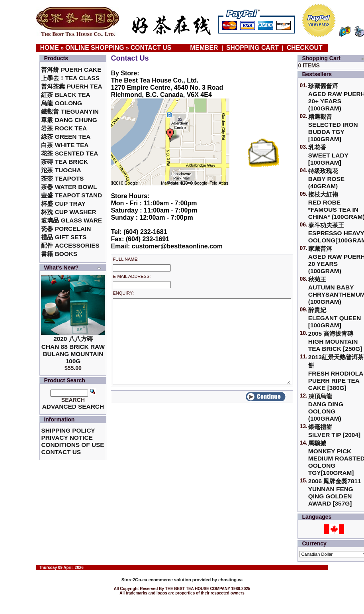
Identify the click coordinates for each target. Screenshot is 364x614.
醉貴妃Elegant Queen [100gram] (335, 318)
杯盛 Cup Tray (63, 204)
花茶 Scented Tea (69, 153)
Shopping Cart (252, 48)
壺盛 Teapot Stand (71, 195)
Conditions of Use (72, 445)
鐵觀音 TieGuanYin (70, 111)
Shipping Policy (68, 430)
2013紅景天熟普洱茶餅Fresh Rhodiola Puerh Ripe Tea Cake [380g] (336, 372)
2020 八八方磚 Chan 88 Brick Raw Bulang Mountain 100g (73, 350)
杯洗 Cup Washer (68, 212)
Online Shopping (95, 48)
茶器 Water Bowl (69, 187)
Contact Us (151, 48)
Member (205, 48)
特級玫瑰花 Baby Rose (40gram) (326, 178)
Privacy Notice (67, 438)
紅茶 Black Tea (66, 95)
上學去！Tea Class (70, 78)
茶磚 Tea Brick (65, 162)
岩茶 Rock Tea (64, 128)
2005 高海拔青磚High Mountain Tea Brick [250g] (335, 341)
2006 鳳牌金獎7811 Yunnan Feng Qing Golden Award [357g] (335, 492)
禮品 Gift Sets (64, 237)
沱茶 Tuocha (61, 170)
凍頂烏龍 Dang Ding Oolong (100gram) (326, 407)
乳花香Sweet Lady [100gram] (328, 155)
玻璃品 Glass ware (71, 220)
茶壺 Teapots (62, 178)
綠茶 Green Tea (66, 137)
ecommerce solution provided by (170, 580)
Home (49, 48)
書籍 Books (59, 254)
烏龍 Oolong (62, 103)
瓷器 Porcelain (66, 229)
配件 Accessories (70, 245)
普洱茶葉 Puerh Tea (71, 86)
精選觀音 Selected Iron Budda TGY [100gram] (333, 128)
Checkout (305, 48)
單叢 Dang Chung (69, 120)
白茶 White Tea (65, 145)
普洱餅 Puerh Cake (71, 70)
